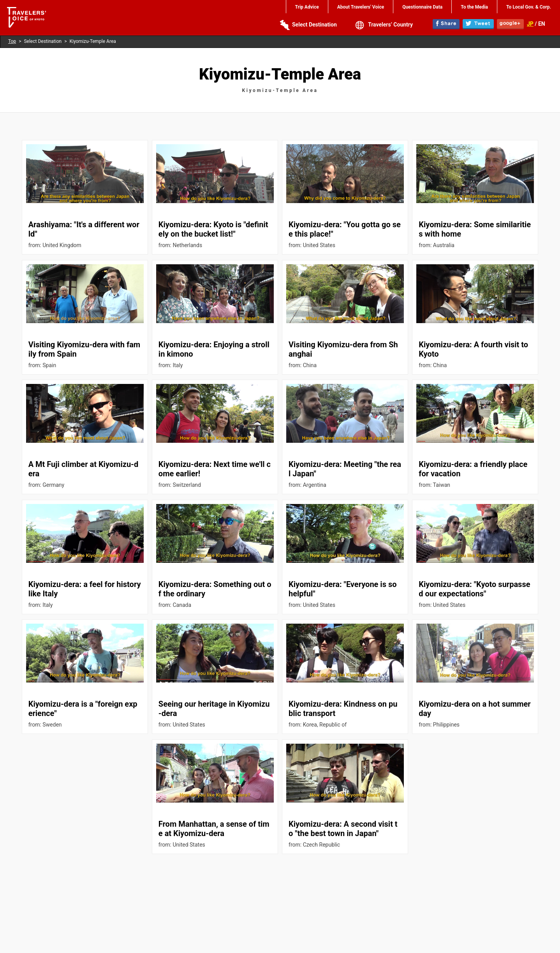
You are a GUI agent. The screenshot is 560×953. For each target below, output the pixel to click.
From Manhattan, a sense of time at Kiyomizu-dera (214, 829)
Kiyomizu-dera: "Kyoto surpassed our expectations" (474, 589)
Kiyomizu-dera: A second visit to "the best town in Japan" (343, 829)
